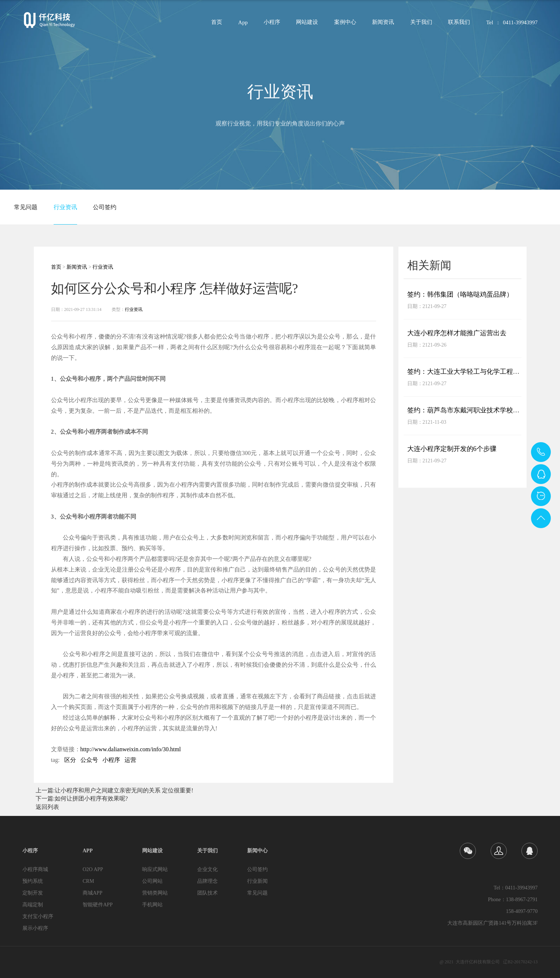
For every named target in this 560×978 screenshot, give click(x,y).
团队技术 (207, 893)
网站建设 (307, 24)
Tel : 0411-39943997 (512, 25)
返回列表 (47, 807)
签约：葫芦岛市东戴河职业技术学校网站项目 (473, 410)
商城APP (93, 893)
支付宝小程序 (38, 916)
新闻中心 (257, 851)
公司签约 (105, 207)
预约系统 (33, 881)
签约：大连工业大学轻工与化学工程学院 (467, 372)
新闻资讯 (383, 24)
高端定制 (33, 905)
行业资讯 (65, 207)
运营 (130, 760)
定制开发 (33, 893)
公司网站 (152, 881)
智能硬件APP (98, 905)
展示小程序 (35, 928)
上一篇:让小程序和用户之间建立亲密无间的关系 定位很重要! (115, 790)
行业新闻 (257, 881)
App (243, 25)
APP (88, 851)
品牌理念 (207, 881)
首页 (217, 24)
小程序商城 (35, 869)
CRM (88, 881)
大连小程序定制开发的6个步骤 (452, 449)
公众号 (89, 760)
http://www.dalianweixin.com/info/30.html (131, 749)
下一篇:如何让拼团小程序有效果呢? (82, 798)
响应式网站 (155, 869)
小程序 (272, 24)
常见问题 (26, 207)
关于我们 (421, 24)
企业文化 (207, 869)
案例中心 (345, 24)
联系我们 (459, 24)
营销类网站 (155, 893)
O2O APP (93, 869)
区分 (70, 760)
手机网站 (152, 905)
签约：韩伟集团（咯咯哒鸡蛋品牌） (460, 294)
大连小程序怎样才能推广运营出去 (457, 333)
